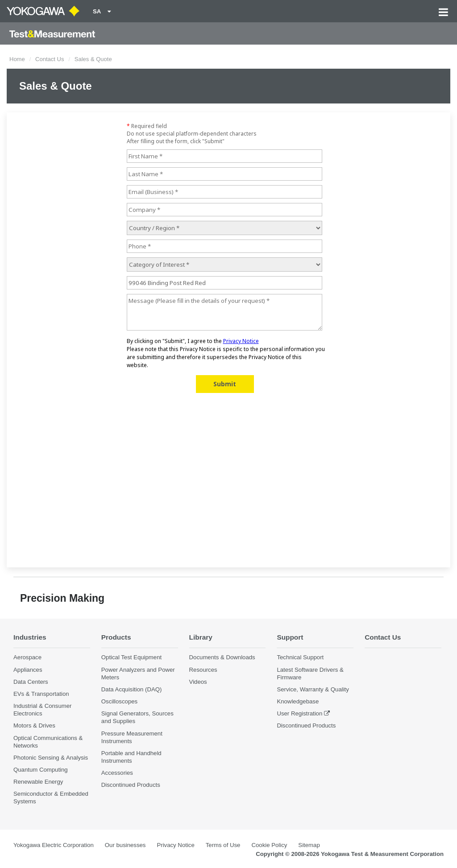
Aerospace (27, 657)
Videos (198, 682)
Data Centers (31, 682)
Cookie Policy (269, 845)
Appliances (28, 670)
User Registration (299, 713)
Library (201, 637)
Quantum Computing (41, 770)
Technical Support (300, 657)
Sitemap (309, 845)
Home (17, 59)
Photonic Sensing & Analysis (51, 758)
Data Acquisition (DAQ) (132, 689)
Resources (203, 670)
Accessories (117, 773)
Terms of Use (223, 845)
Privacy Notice (175, 845)
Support (290, 637)
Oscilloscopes (119, 701)
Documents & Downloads (222, 657)
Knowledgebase (298, 701)
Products (116, 637)
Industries (30, 637)
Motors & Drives (34, 725)
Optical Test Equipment (131, 657)
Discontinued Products (131, 785)
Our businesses (125, 845)
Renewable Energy (38, 782)
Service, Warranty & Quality (313, 689)
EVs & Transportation (41, 694)
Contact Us (50, 59)
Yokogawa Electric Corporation (54, 845)
